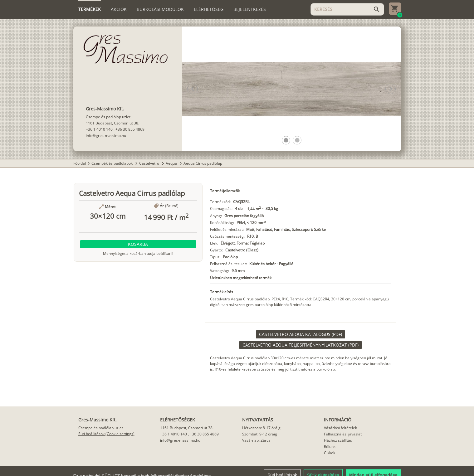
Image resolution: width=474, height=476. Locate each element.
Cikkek (330, 453)
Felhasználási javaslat (343, 434)
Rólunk (330, 447)
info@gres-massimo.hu (106, 136)
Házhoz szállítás (338, 440)
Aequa (172, 163)
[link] (301, 334)
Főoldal (80, 163)
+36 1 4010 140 (99, 129)
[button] (286, 140)
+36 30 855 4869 (130, 129)
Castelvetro (150, 163)
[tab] (90, 9)
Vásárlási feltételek (340, 428)
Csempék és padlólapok (112, 163)
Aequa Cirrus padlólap (203, 163)
